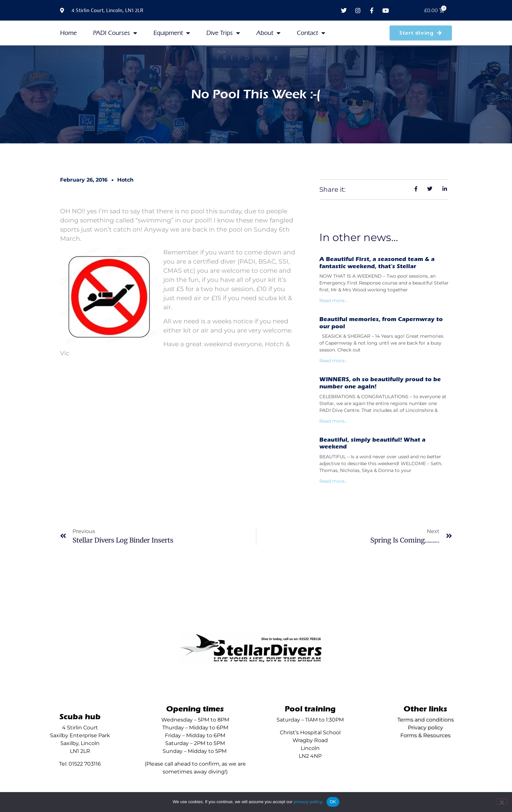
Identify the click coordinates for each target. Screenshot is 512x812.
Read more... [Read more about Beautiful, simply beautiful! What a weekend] (333, 481)
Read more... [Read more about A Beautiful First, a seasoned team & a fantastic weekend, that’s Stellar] (333, 300)
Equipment (172, 33)
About (268, 33)
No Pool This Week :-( (256, 94)
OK (333, 802)
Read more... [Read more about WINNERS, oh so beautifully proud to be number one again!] (333, 421)
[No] (502, 802)
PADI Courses (115, 33)
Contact (311, 33)
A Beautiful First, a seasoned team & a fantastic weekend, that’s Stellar (377, 263)
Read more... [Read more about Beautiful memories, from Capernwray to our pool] (333, 361)
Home (68, 33)
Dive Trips (223, 33)
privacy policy (308, 802)
